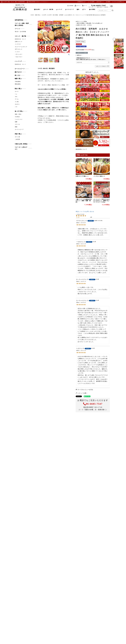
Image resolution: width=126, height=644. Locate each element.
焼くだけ (18, 75)
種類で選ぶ (18, 79)
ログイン (79, 6)
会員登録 (71, 6)
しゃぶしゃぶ (19, 119)
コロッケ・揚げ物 (20, 36)
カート (86, 6)
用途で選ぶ (18, 134)
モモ (16, 97)
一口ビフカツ (19, 57)
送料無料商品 (19, 20)
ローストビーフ (20, 69)
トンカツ (17, 52)
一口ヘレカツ (19, 54)
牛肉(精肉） (18, 82)
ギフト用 (17, 137)
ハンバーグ (18, 61)
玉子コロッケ (19, 49)
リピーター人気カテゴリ (21, 148)
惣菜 (16, 127)
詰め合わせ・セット (20, 39)
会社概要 (108, 2)
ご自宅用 (17, 139)
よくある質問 (91, 2)
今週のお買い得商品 (21, 144)
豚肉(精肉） (18, 84)
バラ (16, 107)
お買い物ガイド (100, 2)
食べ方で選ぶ (19, 111)
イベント (18, 29)
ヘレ (16, 94)
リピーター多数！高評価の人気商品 (22, 24)
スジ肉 (17, 102)
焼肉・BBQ (18, 114)
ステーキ (17, 124)
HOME (32, 15)
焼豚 (16, 122)
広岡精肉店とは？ (82, 2)
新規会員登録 (32, 2)
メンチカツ (18, 44)
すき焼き (17, 117)
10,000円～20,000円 (47, 15)
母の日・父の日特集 (20, 32)
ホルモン (17, 104)
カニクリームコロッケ (21, 47)
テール (17, 99)
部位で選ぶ (18, 89)
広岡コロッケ (19, 42)
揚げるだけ (18, 72)
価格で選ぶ (38, 15)
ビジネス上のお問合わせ (118, 2)
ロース (17, 92)
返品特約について (81, 149)
